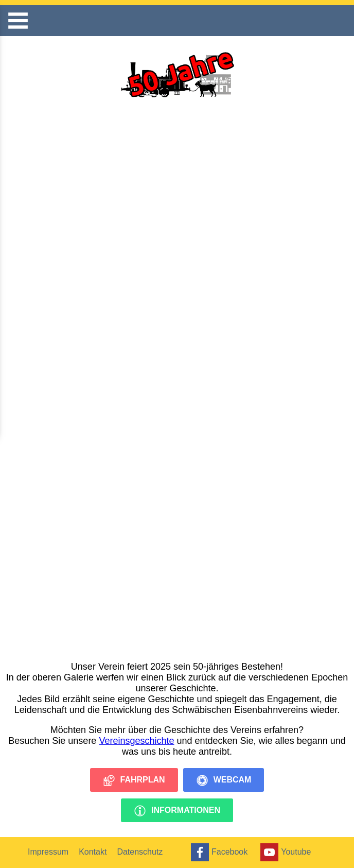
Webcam (224, 780)
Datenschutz (140, 852)
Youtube (284, 852)
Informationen (177, 811)
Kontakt (93, 852)
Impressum (48, 852)
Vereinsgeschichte (136, 741)
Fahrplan (134, 780)
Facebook (218, 852)
